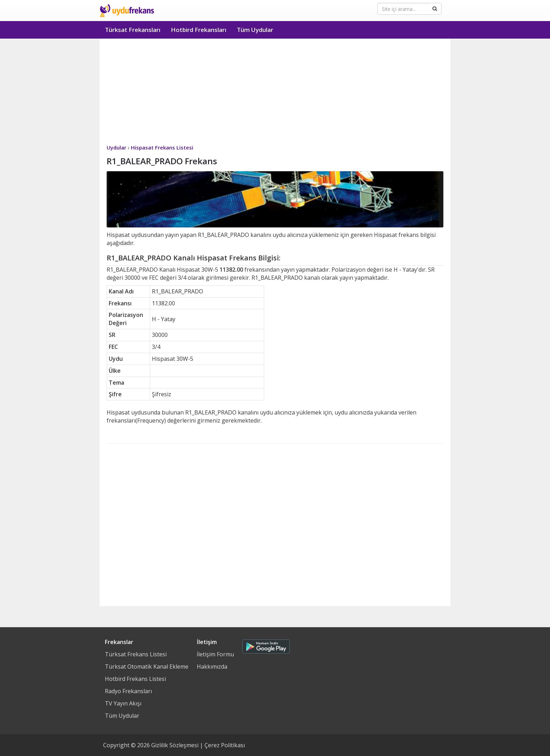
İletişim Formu (215, 654)
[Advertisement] (275, 91)
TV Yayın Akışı (123, 703)
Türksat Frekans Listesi (136, 654)
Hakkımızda (212, 667)
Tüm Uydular (255, 30)
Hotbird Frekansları (199, 30)
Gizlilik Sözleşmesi (175, 745)
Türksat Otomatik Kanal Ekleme (147, 667)
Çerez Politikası (225, 745)
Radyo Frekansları (128, 691)
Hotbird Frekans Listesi (135, 679)
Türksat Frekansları (133, 30)
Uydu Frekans (127, 11)
